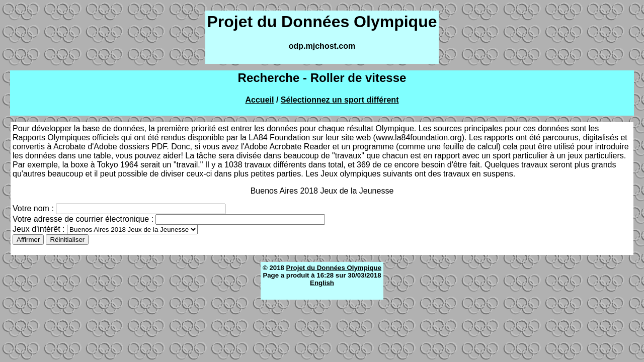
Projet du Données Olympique (334, 268)
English (322, 283)
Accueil (260, 100)
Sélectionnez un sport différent (340, 100)
